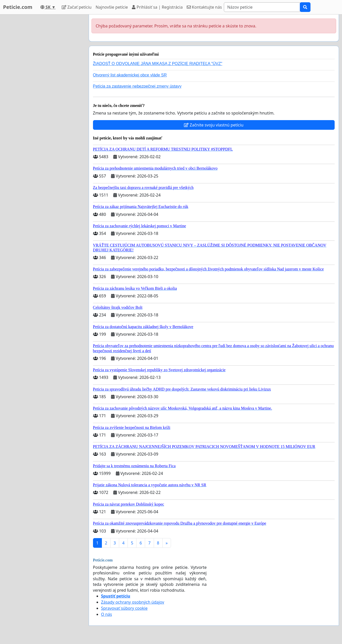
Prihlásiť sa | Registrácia (157, 7)
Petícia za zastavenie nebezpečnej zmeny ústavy (137, 86)
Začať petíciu (77, 7)
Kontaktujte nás (204, 7)
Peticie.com (18, 7)
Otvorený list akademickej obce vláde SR (130, 75)
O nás (107, 614)
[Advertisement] (41, 91)
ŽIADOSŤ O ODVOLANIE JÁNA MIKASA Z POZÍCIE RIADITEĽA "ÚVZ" (158, 64)
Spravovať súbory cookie (124, 608)
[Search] (262, 7)
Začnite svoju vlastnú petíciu (214, 125)
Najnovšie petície (112, 7)
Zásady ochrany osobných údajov (133, 602)
